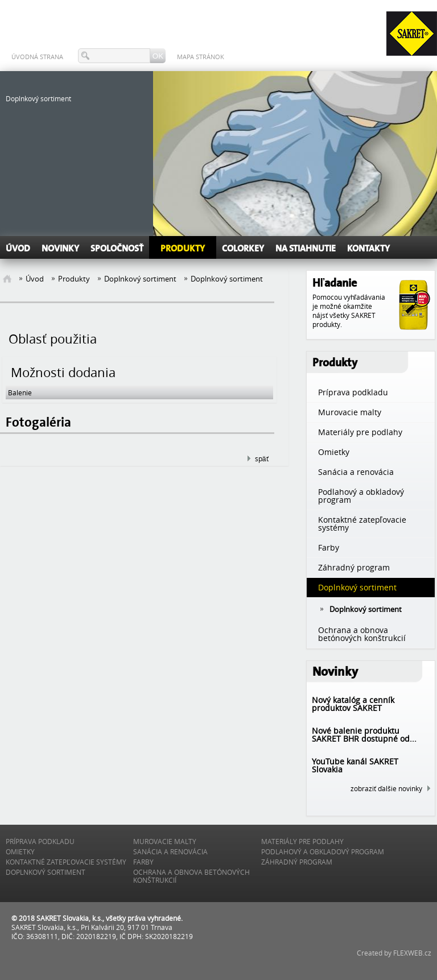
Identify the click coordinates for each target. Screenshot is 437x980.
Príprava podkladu (40, 841)
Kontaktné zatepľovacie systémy (66, 862)
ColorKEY (243, 249)
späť (262, 458)
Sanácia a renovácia (170, 851)
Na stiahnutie (306, 249)
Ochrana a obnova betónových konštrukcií (191, 876)
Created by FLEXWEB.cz (394, 953)
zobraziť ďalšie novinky (386, 788)
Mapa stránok (201, 57)
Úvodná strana (37, 57)
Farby (143, 862)
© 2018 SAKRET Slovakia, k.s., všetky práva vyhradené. (97, 918)
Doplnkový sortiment (140, 279)
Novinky (60, 249)
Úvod (18, 249)
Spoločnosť (117, 249)
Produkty (183, 249)
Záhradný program (297, 862)
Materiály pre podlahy (302, 841)
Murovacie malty (165, 841)
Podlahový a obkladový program (323, 851)
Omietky (20, 851)
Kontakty (368, 249)
